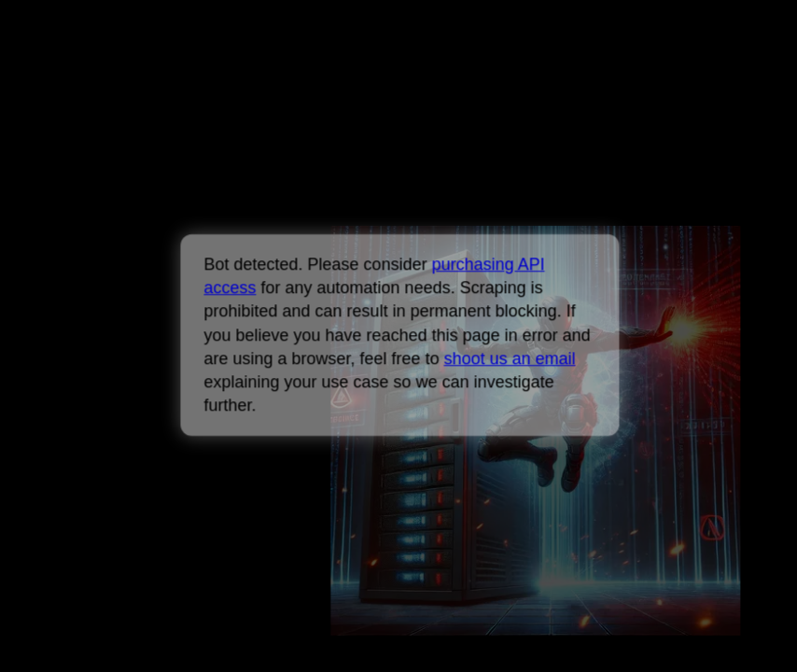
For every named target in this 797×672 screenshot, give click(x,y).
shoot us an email (509, 358)
